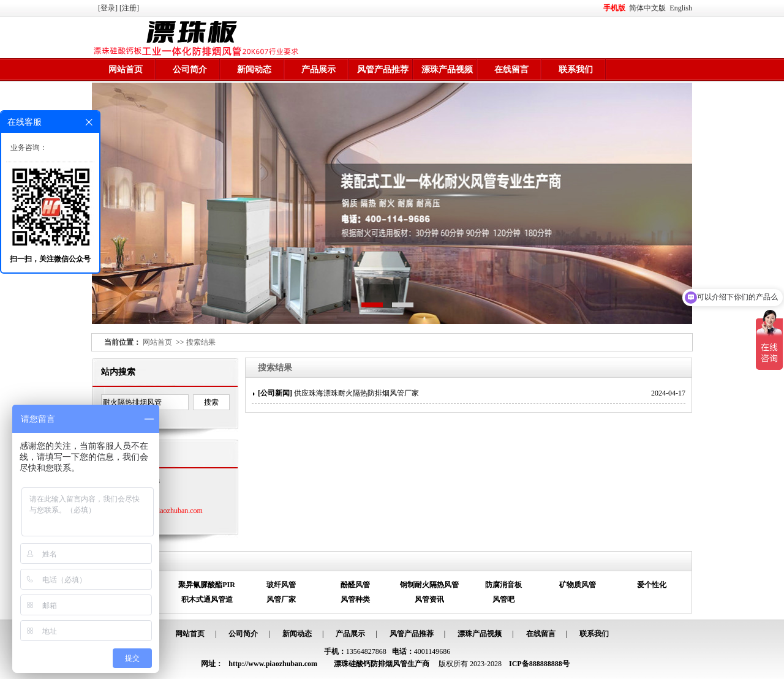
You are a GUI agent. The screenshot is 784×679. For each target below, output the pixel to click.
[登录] (109, 8)
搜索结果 (201, 342)
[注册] (130, 8)
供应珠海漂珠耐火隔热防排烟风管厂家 (356, 393)
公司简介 (190, 69)
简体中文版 (648, 8)
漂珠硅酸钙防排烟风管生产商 (382, 664)
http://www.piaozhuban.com (161, 511)
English (681, 8)
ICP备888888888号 (539, 664)
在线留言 (511, 69)
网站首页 (126, 69)
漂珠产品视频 (447, 69)
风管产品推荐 (383, 69)
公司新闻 (275, 393)
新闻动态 (254, 69)
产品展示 (318, 69)
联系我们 (576, 69)
